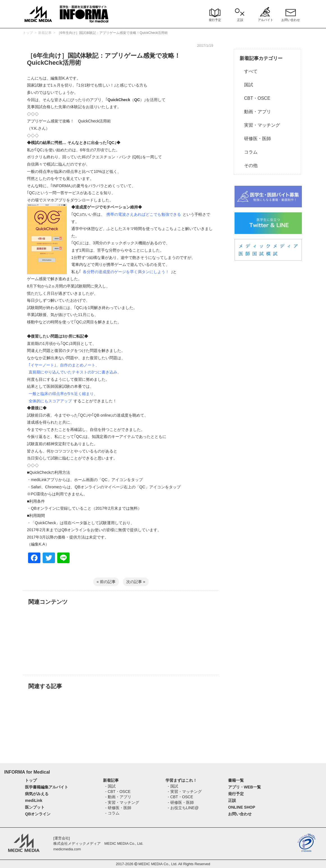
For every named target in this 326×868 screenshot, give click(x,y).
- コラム (112, 813)
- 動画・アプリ (118, 797)
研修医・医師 (255, 139)
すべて (249, 71)
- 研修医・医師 (118, 808)
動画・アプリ (255, 112)
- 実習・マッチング (122, 802)
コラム (249, 152)
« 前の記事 (106, 582)
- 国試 (110, 786)
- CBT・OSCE (118, 792)
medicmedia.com (67, 849)
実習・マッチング (260, 125)
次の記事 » (136, 582)
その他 (249, 165)
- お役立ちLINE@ (183, 808)
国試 (246, 85)
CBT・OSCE (255, 98)
